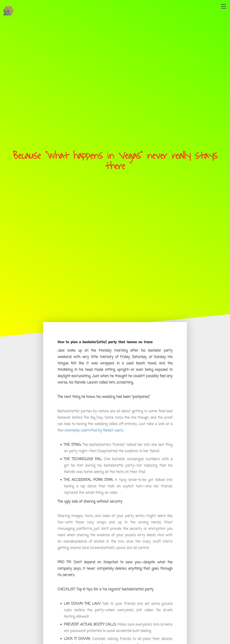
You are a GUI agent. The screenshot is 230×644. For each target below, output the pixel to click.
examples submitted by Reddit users (94, 430)
